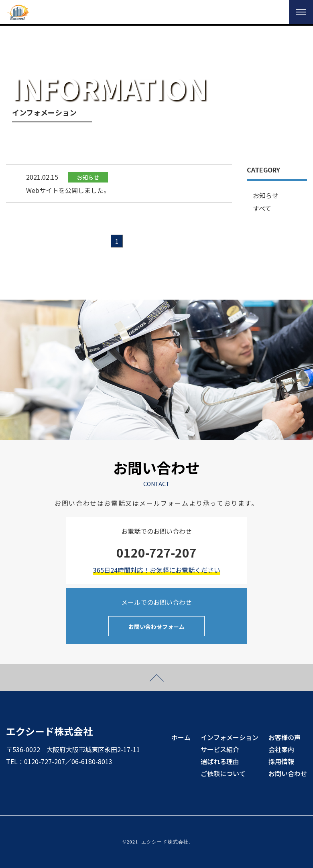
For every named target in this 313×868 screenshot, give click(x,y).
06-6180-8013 (92, 761)
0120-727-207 (45, 761)
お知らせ (266, 195)
